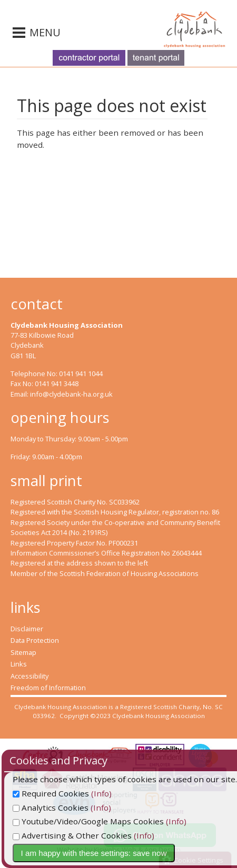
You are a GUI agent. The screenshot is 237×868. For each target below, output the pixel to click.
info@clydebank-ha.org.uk (71, 394)
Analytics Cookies (76, 808)
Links (19, 664)
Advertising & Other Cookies (97, 835)
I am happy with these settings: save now (119, 853)
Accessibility (29, 676)
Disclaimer (27, 629)
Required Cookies (76, 793)
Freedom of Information (48, 688)
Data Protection (35, 640)
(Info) (127, 793)
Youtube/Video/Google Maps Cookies (113, 821)
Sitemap (23, 652)
